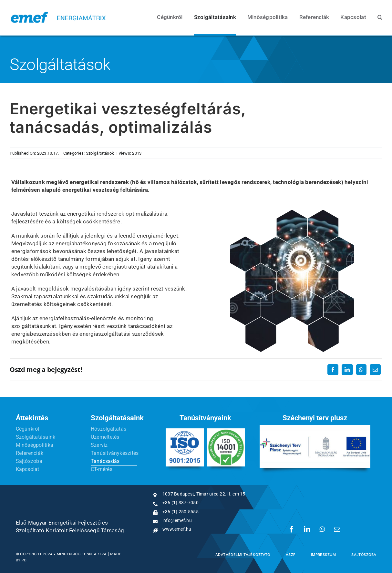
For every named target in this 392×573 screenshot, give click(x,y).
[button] (380, 18)
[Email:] (375, 370)
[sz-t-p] (315, 428)
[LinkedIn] (347, 370)
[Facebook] (333, 370)
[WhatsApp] (361, 370)
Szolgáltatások (100, 153)
